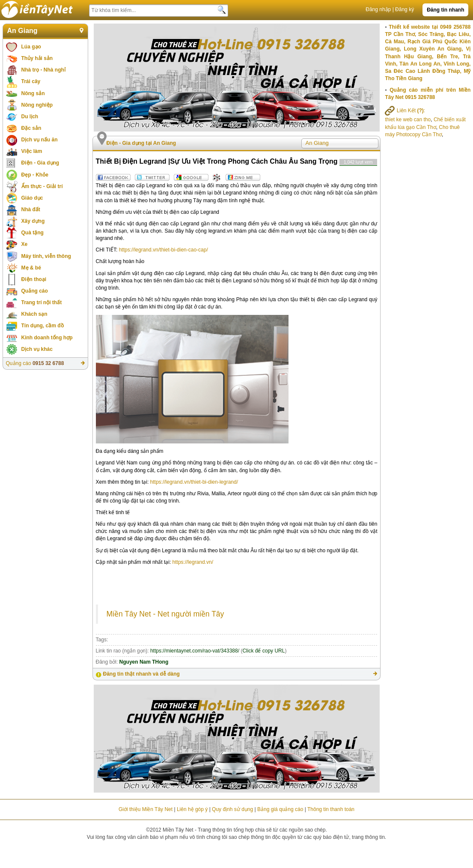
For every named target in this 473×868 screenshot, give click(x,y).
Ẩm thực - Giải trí (42, 186)
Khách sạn (34, 314)
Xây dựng (33, 221)
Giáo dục (32, 198)
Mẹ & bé (31, 268)
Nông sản (33, 93)
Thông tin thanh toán (331, 809)
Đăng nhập (378, 9)
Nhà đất (31, 210)
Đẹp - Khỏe (35, 175)
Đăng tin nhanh (445, 10)
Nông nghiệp (37, 105)
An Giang (22, 31)
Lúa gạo (31, 47)
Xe (25, 244)
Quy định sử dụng (232, 809)
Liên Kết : (405, 111)
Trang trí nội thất (42, 302)
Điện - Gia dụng (40, 163)
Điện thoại (34, 279)
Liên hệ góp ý (192, 809)
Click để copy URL (263, 651)
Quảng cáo (35, 291)
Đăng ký (405, 9)
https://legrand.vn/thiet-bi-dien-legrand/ (194, 482)
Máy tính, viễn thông (46, 256)
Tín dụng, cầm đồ (43, 326)
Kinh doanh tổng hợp (47, 338)
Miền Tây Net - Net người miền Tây (165, 614)
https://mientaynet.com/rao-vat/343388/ (195, 651)
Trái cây (31, 81)
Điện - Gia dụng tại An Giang (141, 143)
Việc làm (32, 151)
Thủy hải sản (37, 58)
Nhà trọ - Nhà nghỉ (43, 70)
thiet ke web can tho (408, 120)
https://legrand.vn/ (193, 562)
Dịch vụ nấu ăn (40, 140)
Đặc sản (31, 128)
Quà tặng (33, 233)
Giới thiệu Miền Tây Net (146, 809)
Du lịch (30, 117)
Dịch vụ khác (37, 349)
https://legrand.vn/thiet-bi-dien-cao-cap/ (164, 250)
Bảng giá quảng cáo (280, 809)
